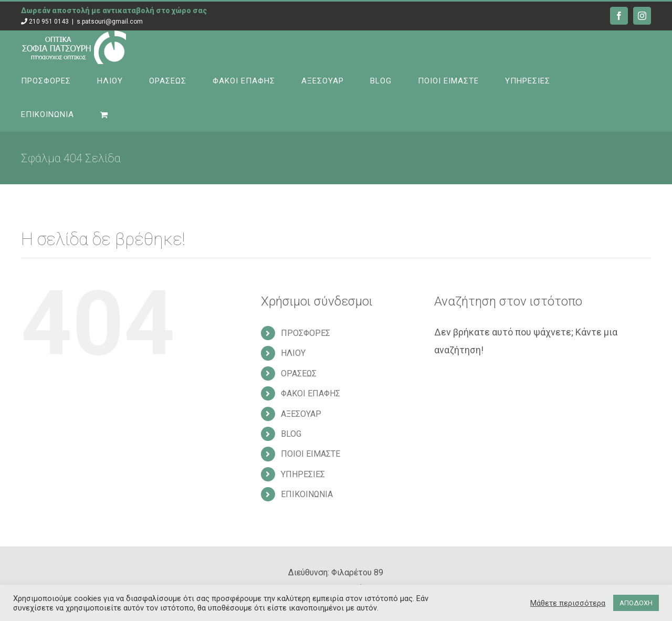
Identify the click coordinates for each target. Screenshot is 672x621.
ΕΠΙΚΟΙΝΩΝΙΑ (307, 494)
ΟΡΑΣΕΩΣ (299, 373)
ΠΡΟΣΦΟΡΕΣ (306, 333)
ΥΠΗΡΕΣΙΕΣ (303, 474)
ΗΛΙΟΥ (293, 353)
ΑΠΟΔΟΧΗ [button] (636, 603)
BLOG (291, 434)
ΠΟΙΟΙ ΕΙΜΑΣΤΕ (311, 454)
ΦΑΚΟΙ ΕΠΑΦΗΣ (311, 393)
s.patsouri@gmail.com (110, 22)
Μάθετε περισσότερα (568, 603)
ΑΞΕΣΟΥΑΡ (301, 414)
